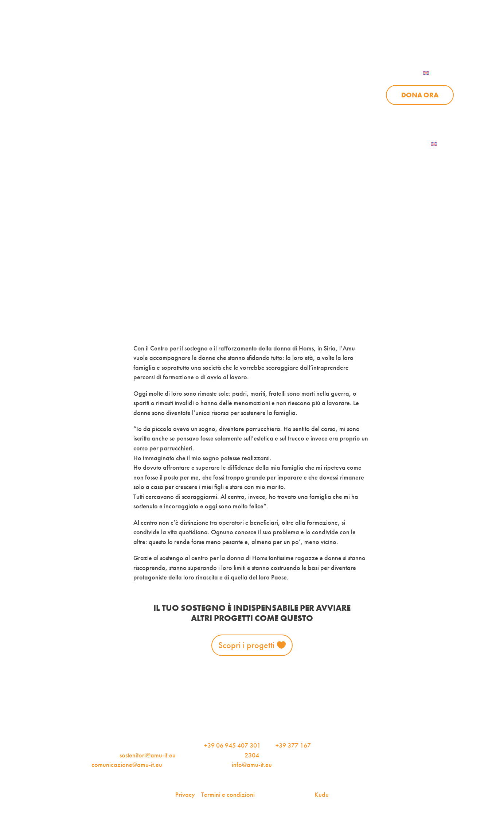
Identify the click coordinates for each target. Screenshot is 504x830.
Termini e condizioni (228, 795)
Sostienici (343, 95)
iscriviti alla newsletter (287, 36)
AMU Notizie (209, 36)
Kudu (322, 795)
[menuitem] (435, 73)
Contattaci (433, 36)
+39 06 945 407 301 (232, 745)
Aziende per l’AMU (344, 114)
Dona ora (420, 95)
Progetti (238, 95)
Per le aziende (368, 36)
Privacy (185, 795)
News (289, 95)
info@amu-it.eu (252, 765)
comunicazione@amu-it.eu (127, 765)
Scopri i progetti (246, 645)
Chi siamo (179, 95)
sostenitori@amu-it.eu (148, 755)
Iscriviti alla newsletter (384, 144)
